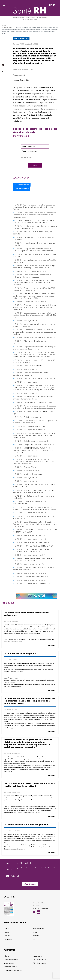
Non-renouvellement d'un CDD (34, 471)
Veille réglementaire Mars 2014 (34, 430)
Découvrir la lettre (39, 903)
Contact (35, 932)
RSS (34, 939)
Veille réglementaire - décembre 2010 (37, 584)
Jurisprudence (8, 28)
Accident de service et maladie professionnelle (40, 338)
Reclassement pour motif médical (35, 302)
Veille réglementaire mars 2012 (34, 536)
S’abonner (36, 906)
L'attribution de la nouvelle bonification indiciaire (40, 379)
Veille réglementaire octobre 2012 (35, 513)
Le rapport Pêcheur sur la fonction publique (39, 445)
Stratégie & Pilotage (10, 967)
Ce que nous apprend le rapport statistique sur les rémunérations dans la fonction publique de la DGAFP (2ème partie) (34, 308)
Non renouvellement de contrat (34, 427)
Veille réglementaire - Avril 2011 (35, 564)
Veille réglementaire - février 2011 (35, 574)
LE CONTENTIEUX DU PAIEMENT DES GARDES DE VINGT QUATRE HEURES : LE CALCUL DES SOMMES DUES (33, 450)
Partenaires (8, 939)
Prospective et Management (13, 970)
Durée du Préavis (30, 467)
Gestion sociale (9, 963)
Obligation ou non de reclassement (36, 441)
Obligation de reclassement (33, 417)
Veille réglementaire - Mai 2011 (35, 555)
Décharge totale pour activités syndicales (38, 403)
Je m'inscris (30, 884)
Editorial (6, 956)
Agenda (6, 929)
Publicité (36, 936)
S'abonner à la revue (22, 185)
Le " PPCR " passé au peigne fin (35, 272)
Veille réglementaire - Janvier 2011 (36, 581)
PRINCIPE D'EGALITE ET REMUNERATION (39, 546)
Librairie (6, 932)
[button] (35, 165)
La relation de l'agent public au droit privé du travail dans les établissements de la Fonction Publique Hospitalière (34, 283)
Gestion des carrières (11, 960)
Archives (7, 936)
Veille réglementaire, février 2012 (35, 539)
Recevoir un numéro (22, 189)
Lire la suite (52, 645)
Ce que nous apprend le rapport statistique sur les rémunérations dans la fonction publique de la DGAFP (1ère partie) (35, 315)
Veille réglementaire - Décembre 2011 (37, 543)
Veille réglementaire (31, 321)
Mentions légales (38, 929)
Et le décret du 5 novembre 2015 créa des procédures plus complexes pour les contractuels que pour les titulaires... (34, 332)
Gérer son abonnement (40, 909)
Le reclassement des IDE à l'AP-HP (36, 577)
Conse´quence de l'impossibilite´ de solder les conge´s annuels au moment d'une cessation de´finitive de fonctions (34, 207)
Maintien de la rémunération (34, 474)
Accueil (4, 26)
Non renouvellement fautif (33, 366)
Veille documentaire (39, 963)
